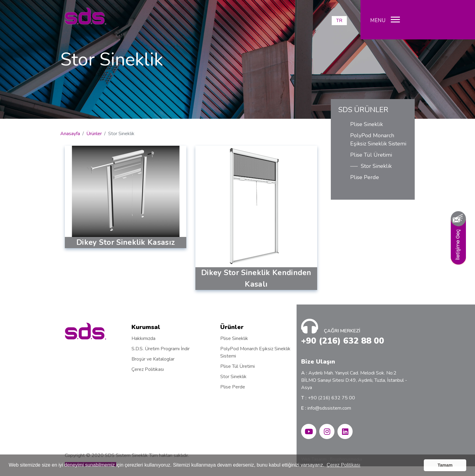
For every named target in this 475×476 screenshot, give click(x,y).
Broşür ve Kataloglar (153, 359)
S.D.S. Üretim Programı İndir (161, 349)
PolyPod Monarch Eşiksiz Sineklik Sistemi (378, 140)
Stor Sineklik (376, 166)
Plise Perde (365, 177)
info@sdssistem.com (326, 408)
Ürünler (94, 134)
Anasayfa (70, 134)
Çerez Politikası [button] (343, 465)
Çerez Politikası (148, 369)
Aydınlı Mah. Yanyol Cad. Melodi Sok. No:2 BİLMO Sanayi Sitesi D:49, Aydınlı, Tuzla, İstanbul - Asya (354, 380)
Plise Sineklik (367, 124)
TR (339, 21)
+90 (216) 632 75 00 (328, 398)
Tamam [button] (445, 465)
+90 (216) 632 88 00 (343, 341)
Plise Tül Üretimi (371, 155)
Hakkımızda (143, 338)
